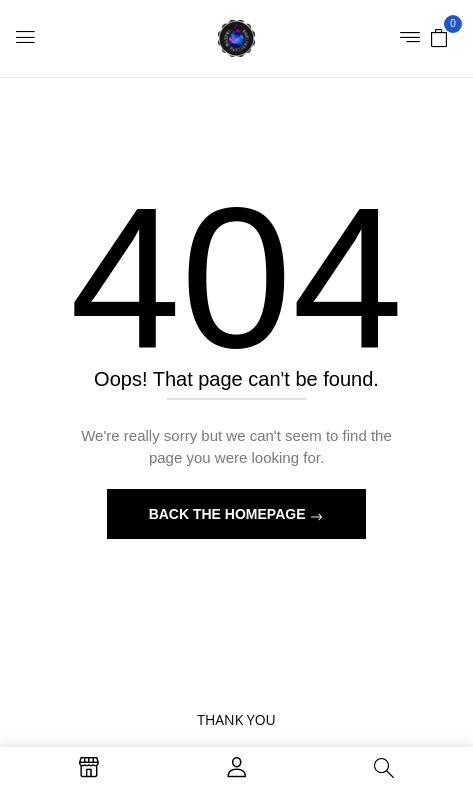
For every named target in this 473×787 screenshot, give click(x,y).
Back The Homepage (229, 514)
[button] (439, 37)
